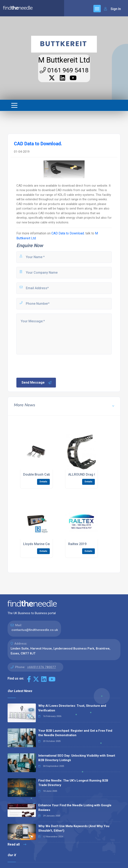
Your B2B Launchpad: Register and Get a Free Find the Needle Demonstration (75, 733)
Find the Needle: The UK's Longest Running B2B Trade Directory (73, 783)
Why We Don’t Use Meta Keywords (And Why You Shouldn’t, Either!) (74, 828)
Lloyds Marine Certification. (44, 544)
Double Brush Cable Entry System (48, 474)
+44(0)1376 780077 (41, 667)
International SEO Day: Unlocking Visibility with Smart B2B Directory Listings (77, 758)
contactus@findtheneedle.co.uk (35, 630)
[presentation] (47, 366)
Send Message (37, 383)
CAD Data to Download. (68, 233)
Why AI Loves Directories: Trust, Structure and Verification (72, 708)
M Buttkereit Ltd (64, 60)
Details (43, 482)
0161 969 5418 (64, 70)
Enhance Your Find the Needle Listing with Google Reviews (75, 808)
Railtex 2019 (77, 544)
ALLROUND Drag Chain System (91, 474)
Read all (17, 844)
